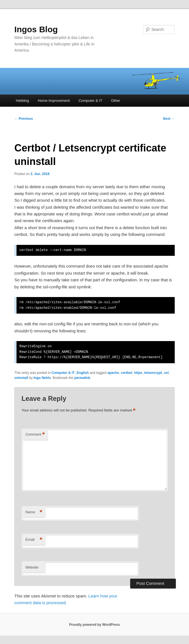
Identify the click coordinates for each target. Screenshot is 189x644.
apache (113, 373)
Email (34, 540)
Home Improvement (54, 101)
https (138, 373)
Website (32, 567)
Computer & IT (91, 101)
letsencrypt (153, 373)
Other (116, 101)
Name (34, 512)
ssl (166, 373)
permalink (82, 378)
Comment (35, 435)
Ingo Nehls (42, 378)
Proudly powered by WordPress (95, 625)
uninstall (21, 378)
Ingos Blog (36, 29)
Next (169, 119)
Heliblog (22, 101)
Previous (24, 119)
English (82, 373)
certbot (126, 373)
